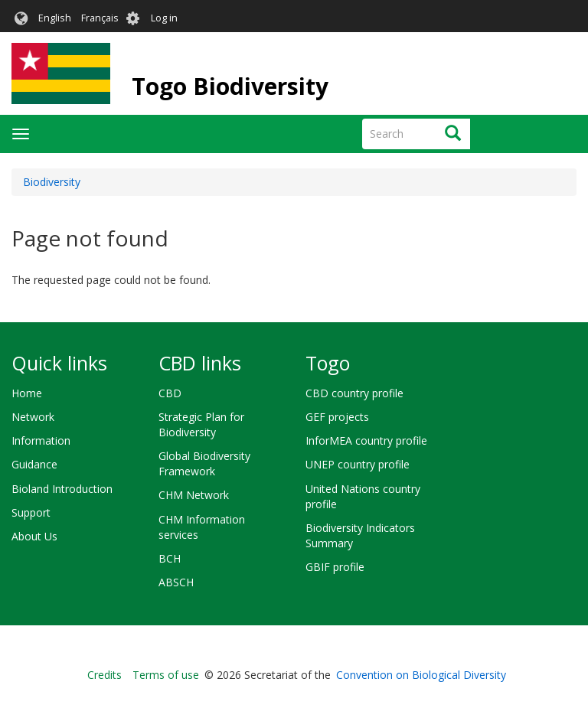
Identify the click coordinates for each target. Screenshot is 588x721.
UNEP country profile (358, 464)
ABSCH (176, 582)
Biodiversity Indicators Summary (360, 535)
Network (33, 417)
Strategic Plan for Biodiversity (201, 424)
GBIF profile (335, 567)
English (55, 18)
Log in (164, 18)
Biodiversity (52, 182)
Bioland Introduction (62, 489)
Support (31, 512)
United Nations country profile (363, 496)
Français (100, 18)
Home (27, 393)
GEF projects (337, 417)
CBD (170, 393)
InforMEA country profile (366, 440)
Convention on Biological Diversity (421, 675)
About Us (34, 536)
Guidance (34, 464)
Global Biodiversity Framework (204, 463)
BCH (170, 558)
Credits (105, 675)
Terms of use (166, 675)
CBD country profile (354, 393)
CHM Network (194, 495)
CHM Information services (202, 527)
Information (41, 440)
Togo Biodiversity (230, 86)
